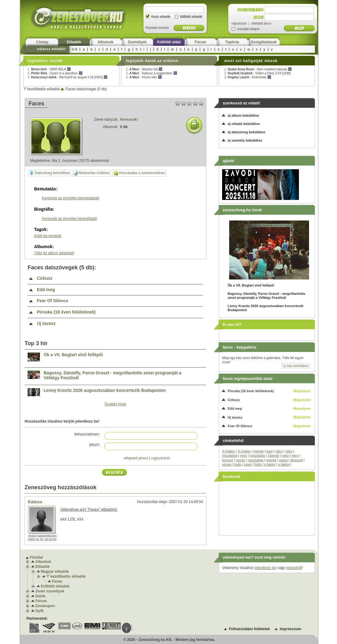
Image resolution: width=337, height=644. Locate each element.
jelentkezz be (265, 568)
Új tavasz (46, 324)
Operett (274, 455)
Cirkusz (45, 278)
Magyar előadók (55, 572)
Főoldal (36, 557)
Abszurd (296, 460)
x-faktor (270, 464)
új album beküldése (243, 115)
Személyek (137, 42)
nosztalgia (230, 455)
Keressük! (129, 119)
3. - (68, 77)
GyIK (40, 611)
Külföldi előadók (55, 586)
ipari (270, 451)
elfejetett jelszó (136, 458)
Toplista (232, 42)
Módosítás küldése (92, 173)
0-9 (74, 49)
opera (283, 460)
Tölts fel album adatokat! (54, 253)
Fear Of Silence (53, 301)
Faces (57, 581)
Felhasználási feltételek (249, 629)
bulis (238, 464)
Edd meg (46, 290)
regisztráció (161, 458)
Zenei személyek (50, 591)
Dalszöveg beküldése (49, 173)
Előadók (74, 42)
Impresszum (290, 629)
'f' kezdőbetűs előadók (42, 89)
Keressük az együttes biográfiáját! (69, 219)
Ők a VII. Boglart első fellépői (73, 355)
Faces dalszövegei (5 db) (86, 89)
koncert (228, 460)
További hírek (115, 404)
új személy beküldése (245, 140)
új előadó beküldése (244, 124)
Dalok (40, 596)
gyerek (259, 451)
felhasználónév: (87, 434)
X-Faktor (229, 451)
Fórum (200, 42)
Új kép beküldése (296, 366)
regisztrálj (294, 568)
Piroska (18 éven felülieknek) (66, 312)
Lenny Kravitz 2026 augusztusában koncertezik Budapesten (105, 390)
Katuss (35, 502)
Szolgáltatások (264, 42)
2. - (55, 73)
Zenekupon (45, 606)
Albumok (106, 42)
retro (279, 451)
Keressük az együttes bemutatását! (71, 198)
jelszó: (95, 445)
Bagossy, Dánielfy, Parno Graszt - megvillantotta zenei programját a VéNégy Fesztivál (112, 375)
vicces (241, 460)
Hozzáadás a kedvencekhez (139, 173)
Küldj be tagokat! (48, 236)
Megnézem (302, 391)
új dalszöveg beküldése (247, 132)
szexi (248, 464)
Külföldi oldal (169, 42)
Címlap (42, 42)
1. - (49, 69)
